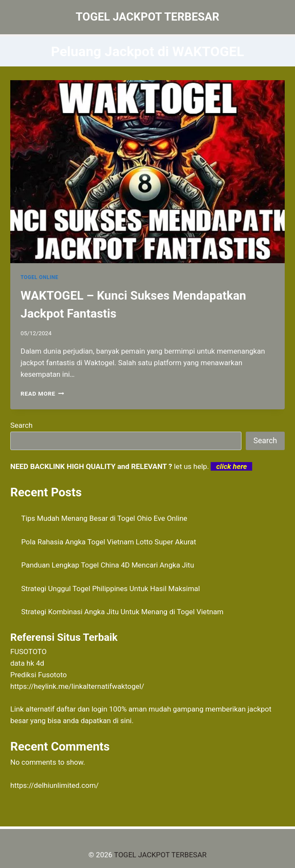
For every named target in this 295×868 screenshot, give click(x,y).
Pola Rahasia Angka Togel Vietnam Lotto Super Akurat (109, 542)
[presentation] (147, 172)
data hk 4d (27, 663)
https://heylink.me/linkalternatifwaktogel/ (77, 686)
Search (21, 425)
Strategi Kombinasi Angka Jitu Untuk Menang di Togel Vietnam (123, 612)
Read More (42, 393)
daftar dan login (82, 709)
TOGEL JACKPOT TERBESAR (160, 855)
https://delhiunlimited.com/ (55, 785)
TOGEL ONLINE (39, 277)
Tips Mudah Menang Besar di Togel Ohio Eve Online (104, 518)
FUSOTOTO (28, 652)
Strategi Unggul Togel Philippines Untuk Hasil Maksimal (111, 589)
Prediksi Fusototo (39, 675)
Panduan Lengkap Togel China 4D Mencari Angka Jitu (108, 565)
